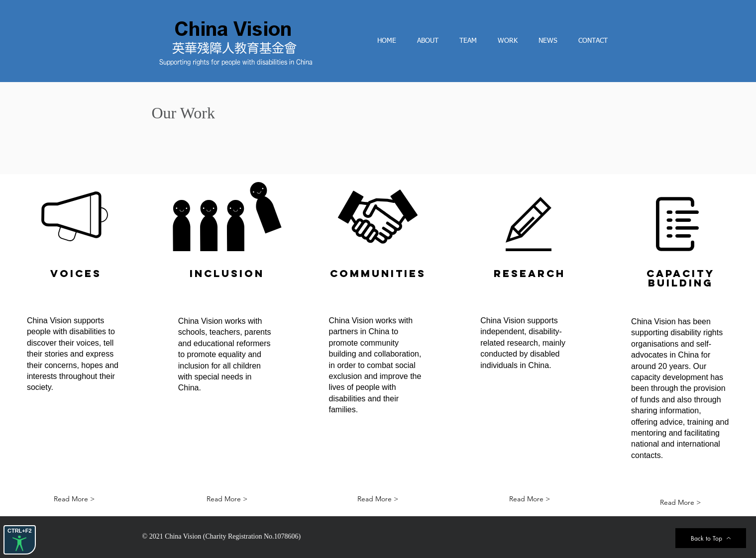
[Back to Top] (711, 538)
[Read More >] (74, 499)
